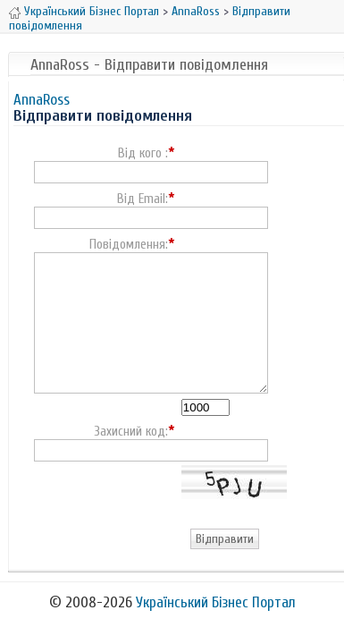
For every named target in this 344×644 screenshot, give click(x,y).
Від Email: (143, 199)
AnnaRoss (196, 11)
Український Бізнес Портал (92, 11)
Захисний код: (131, 432)
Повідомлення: (129, 245)
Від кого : (143, 154)
